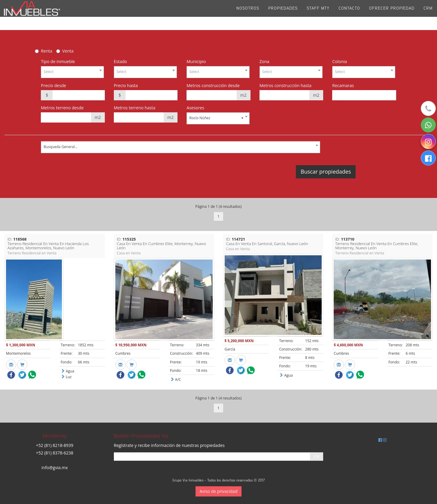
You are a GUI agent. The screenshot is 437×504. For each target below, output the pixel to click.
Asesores (195, 108)
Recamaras (343, 85)
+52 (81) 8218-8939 (55, 445)
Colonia (340, 61)
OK (317, 456)
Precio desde (53, 85)
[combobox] (72, 72)
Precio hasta (126, 85)
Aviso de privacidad (219, 491)
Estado (120, 61)
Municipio (196, 61)
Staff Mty (318, 15)
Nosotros (248, 15)
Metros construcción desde (213, 85)
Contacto (349, 15)
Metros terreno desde (62, 108)
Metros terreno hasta (135, 108)
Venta (68, 51)
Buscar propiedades (326, 172)
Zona (264, 61)
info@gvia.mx (55, 468)
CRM (428, 15)
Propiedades (283, 15)
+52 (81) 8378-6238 (55, 453)
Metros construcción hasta (285, 85)
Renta (47, 51)
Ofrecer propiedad (392, 15)
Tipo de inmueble (58, 61)
